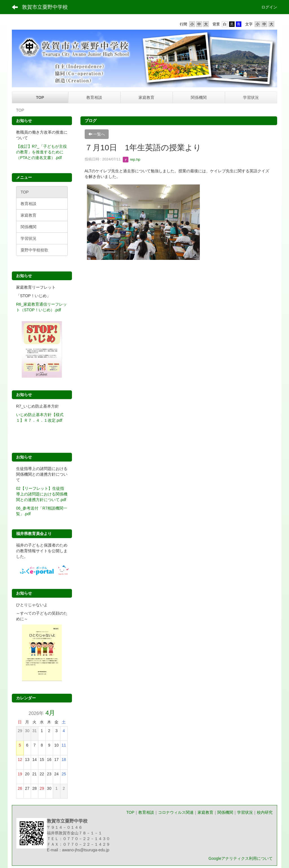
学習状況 (245, 812)
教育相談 (146, 812)
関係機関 (225, 812)
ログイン (269, 7)
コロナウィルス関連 (176, 812)
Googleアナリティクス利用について (241, 858)
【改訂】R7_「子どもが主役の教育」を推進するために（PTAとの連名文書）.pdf (41, 152)
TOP (130, 812)
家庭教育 (205, 812)
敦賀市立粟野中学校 (45, 7)
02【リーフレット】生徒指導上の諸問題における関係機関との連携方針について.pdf (42, 494)
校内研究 (265, 812)
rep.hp (132, 159)
